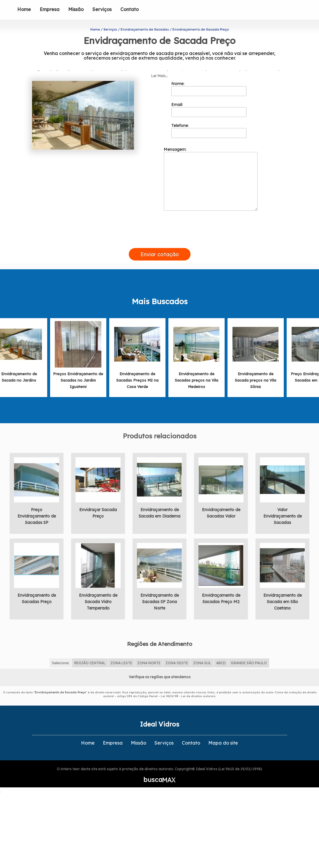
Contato (129, 9)
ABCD (221, 652)
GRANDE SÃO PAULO (249, 652)
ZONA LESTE (121, 652)
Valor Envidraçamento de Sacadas (283, 505)
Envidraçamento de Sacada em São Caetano (283, 591)
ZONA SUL (202, 652)
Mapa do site (223, 732)
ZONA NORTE (149, 652)
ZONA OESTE (177, 652)
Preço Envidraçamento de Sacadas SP (37, 505)
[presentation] (160, 231)
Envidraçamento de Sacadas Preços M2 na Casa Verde (137, 369)
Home (24, 9)
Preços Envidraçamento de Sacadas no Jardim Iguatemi (78, 369)
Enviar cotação (160, 243)
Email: (209, 99)
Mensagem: (211, 168)
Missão (76, 9)
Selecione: (61, 652)
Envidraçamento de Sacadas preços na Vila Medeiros (196, 369)
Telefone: (209, 120)
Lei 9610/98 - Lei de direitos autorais (188, 685)
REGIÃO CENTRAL (90, 652)
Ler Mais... (160, 65)
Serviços (102, 9)
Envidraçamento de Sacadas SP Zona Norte (160, 591)
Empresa (50, 9)
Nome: (209, 78)
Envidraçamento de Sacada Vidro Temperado (98, 591)
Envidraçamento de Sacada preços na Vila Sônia (255, 369)
